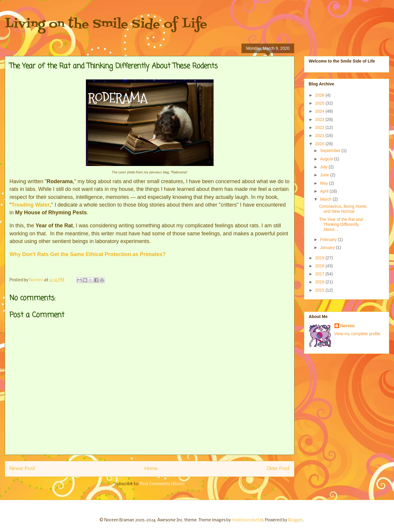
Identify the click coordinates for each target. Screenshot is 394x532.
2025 (320, 103)
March (326, 199)
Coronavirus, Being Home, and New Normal (343, 209)
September (331, 151)
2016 (320, 282)
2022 (320, 127)
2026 (320, 95)
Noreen (347, 326)
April (325, 191)
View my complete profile (357, 334)
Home (151, 469)
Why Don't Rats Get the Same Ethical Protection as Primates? (88, 254)
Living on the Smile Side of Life (106, 24)
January (328, 247)
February (329, 239)
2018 (320, 266)
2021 (320, 135)
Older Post (278, 469)
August (327, 159)
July (324, 167)
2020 (320, 144)
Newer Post (22, 469)
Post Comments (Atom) (162, 484)
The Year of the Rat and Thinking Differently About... (341, 224)
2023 (320, 119)
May (324, 183)
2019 (320, 258)
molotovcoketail (248, 520)
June (325, 175)
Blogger (295, 520)
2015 (320, 290)
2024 (320, 111)
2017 (320, 274)
